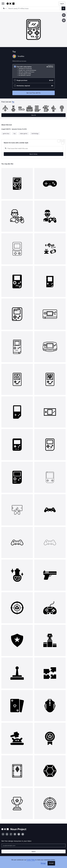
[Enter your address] (33, 845)
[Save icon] (64, 15)
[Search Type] (4, 8)
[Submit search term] (63, 8)
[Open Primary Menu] (3, 4)
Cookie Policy (31, 860)
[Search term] (34, 8)
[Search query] (33, 148)
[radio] (34, 71)
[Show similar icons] (64, 20)
